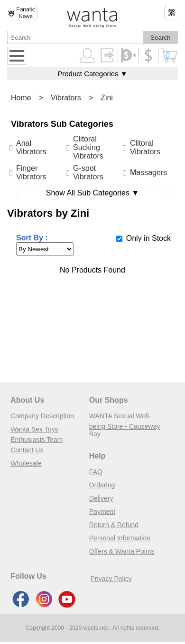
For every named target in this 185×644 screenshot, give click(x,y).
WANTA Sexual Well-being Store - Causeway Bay (125, 425)
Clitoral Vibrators (145, 147)
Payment (102, 512)
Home (21, 98)
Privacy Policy (111, 579)
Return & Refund (114, 525)
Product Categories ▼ (92, 74)
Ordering (102, 485)
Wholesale (26, 463)
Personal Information (120, 538)
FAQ (96, 472)
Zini (107, 98)
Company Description (42, 416)
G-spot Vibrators (88, 172)
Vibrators (66, 98)
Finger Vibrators (31, 172)
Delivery (101, 498)
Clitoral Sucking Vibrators (88, 147)
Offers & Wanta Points (122, 551)
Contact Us (27, 450)
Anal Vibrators (31, 147)
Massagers (148, 172)
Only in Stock (148, 238)
